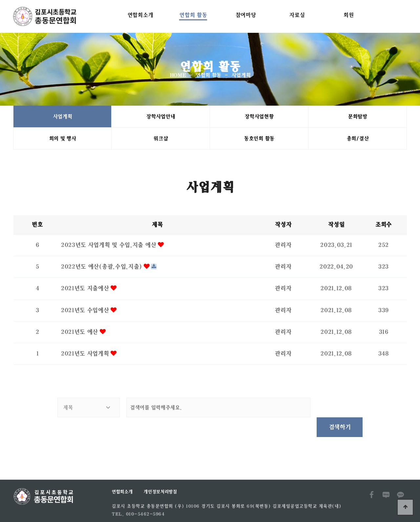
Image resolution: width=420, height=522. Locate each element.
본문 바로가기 (0, 0)
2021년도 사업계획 (86, 354)
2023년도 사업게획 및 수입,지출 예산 (109, 246)
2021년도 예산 (80, 333)
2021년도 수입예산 (86, 311)
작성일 (336, 225)
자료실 (297, 15)
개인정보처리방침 (160, 473)
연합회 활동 (193, 15)
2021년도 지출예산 (86, 289)
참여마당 (246, 15)
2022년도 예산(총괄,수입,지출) (102, 267)
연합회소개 (140, 15)
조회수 (383, 225)
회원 (348, 15)
